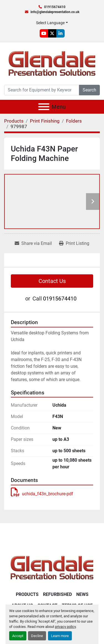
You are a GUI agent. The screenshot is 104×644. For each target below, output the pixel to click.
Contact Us (52, 281)
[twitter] (52, 33)
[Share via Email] (33, 243)
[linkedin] (60, 33)
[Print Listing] (74, 243)
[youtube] (44, 33)
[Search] (42, 90)
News (82, 594)
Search (89, 90)
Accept (18, 636)
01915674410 (55, 7)
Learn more (60, 636)
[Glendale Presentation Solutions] (52, 567)
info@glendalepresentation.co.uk (55, 12)
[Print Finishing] (45, 121)
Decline (37, 636)
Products (27, 594)
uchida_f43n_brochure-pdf (42, 494)
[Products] (14, 121)
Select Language (50, 23)
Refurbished (57, 594)
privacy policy (65, 627)
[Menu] (44, 107)
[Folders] (74, 121)
